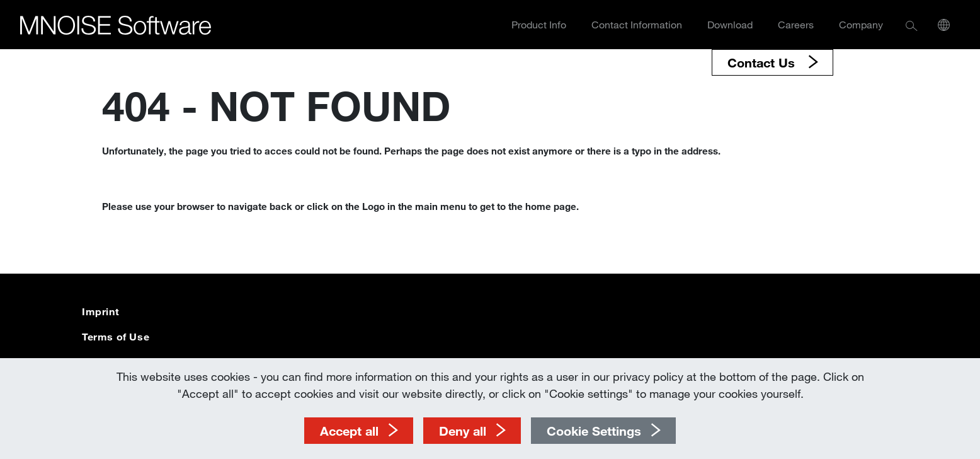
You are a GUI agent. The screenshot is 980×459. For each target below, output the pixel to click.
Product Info (539, 24)
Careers (796, 24)
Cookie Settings (594, 431)
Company (861, 24)
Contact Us (763, 62)
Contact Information (637, 24)
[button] (912, 25)
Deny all (463, 431)
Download (730, 24)
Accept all (349, 431)
